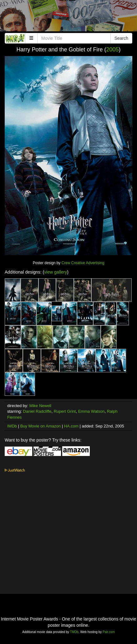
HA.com (71, 426)
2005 (113, 50)
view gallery (56, 272)
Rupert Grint (65, 411)
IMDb (12, 426)
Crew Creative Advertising (83, 263)
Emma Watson (91, 411)
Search (121, 38)
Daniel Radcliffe (37, 411)
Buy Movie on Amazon (41, 426)
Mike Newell (40, 406)
